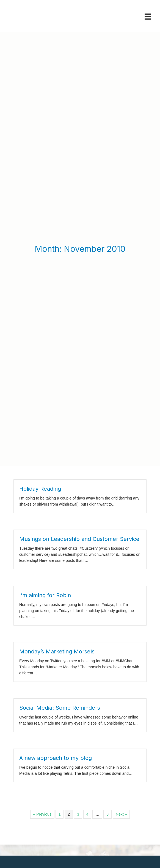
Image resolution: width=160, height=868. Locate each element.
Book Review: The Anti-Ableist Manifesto (70, 848)
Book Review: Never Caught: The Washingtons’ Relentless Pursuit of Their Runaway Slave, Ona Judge (78, 805)
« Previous (42, 713)
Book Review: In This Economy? (62, 830)
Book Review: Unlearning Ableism (64, 789)
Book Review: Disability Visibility (62, 839)
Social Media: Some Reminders (60, 607)
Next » (121, 713)
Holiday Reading (40, 388)
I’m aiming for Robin (45, 494)
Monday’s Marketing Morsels (57, 551)
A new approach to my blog (56, 657)
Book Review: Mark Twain (56, 820)
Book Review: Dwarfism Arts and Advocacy (72, 857)
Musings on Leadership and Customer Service (79, 438)
